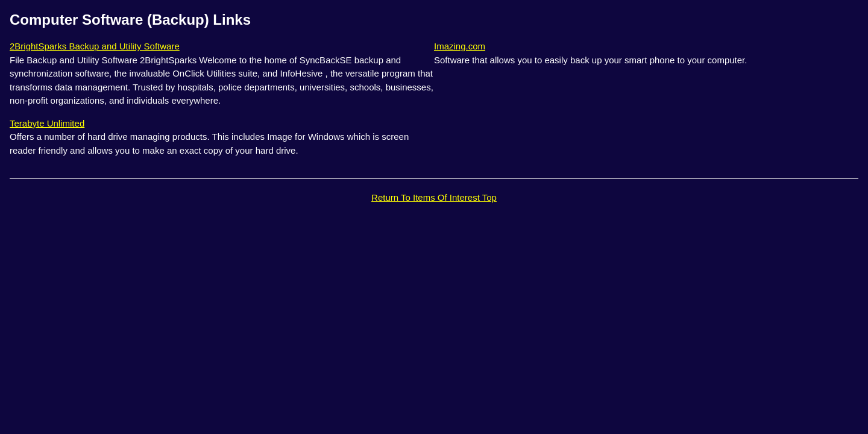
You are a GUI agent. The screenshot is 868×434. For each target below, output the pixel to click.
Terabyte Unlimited (47, 123)
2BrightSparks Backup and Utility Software (95, 46)
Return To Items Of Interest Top (434, 197)
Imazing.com (460, 46)
